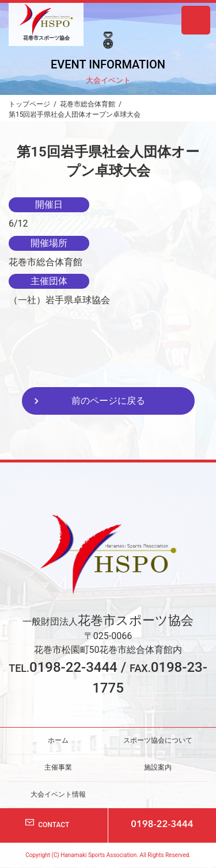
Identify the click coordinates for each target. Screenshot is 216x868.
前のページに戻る (108, 401)
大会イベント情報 (58, 794)
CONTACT (54, 825)
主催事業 (58, 767)
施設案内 (158, 767)
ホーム (58, 740)
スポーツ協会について (158, 740)
